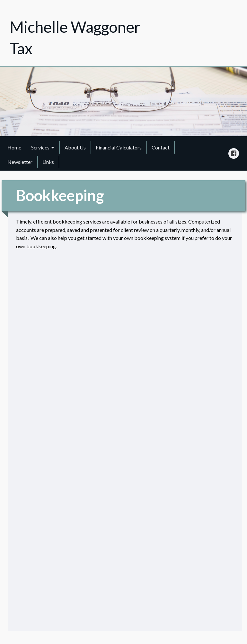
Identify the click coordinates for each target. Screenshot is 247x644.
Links (48, 162)
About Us (75, 147)
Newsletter (20, 162)
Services (40, 147)
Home (14, 147)
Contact (161, 147)
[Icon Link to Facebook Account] (234, 154)
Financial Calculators (119, 147)
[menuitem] (14, 147)
